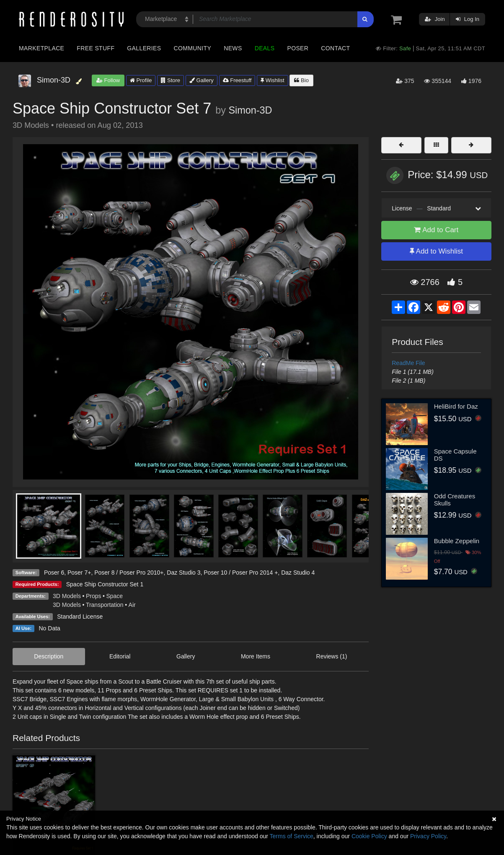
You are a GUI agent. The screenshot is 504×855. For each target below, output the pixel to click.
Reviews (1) (332, 656)
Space (114, 596)
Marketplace (41, 48)
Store (171, 80)
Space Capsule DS (455, 455)
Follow (108, 80)
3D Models (67, 596)
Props (94, 596)
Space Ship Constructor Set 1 (105, 584)
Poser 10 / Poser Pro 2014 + (241, 573)
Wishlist (272, 80)
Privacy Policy (428, 836)
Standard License (80, 617)
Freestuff (237, 80)
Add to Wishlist (436, 251)
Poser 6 (54, 573)
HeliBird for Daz (456, 406)
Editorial (120, 656)
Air (132, 605)
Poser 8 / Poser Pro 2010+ (129, 573)
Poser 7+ (79, 573)
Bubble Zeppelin (457, 541)
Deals (265, 48)
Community (193, 48)
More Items (256, 656)
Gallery (202, 80)
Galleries (144, 48)
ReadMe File (408, 363)
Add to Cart (436, 230)
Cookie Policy (369, 836)
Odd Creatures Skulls (455, 500)
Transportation (105, 605)
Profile (141, 80)
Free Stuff (96, 48)
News (233, 48)
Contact (335, 48)
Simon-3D (251, 110)
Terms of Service (292, 836)
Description (49, 656)
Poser (298, 48)
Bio (301, 80)
